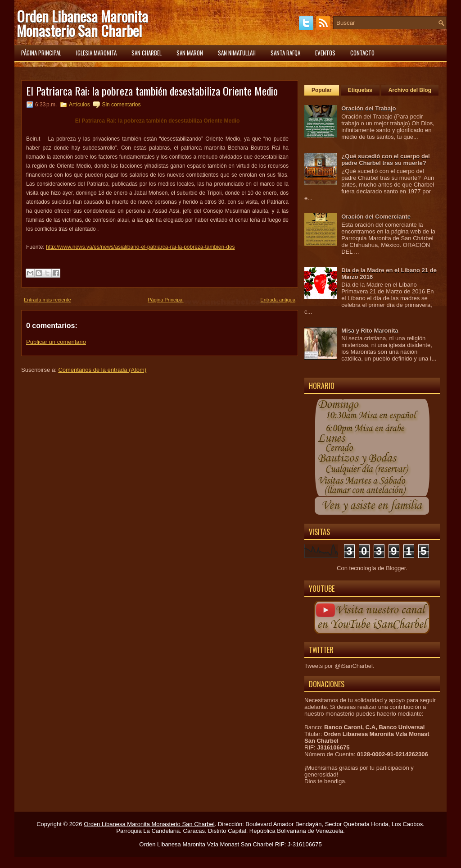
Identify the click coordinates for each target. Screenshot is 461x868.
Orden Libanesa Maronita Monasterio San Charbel (82, 23)
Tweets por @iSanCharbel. (339, 666)
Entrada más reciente (47, 300)
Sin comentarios (121, 105)
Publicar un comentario (56, 342)
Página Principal (166, 300)
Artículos (79, 105)
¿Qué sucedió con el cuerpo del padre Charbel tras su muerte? (386, 160)
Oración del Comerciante (376, 217)
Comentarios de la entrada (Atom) (102, 370)
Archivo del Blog (410, 90)
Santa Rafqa (285, 53)
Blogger (396, 568)
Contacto (362, 53)
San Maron (190, 53)
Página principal (41, 53)
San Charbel (147, 53)
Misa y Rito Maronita (370, 331)
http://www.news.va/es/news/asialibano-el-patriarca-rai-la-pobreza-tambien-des (140, 247)
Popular (322, 90)
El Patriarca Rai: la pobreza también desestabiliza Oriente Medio (152, 91)
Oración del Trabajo (368, 108)
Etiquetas (360, 90)
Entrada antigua (278, 300)
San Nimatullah (237, 53)
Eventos (325, 53)
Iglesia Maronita (96, 53)
